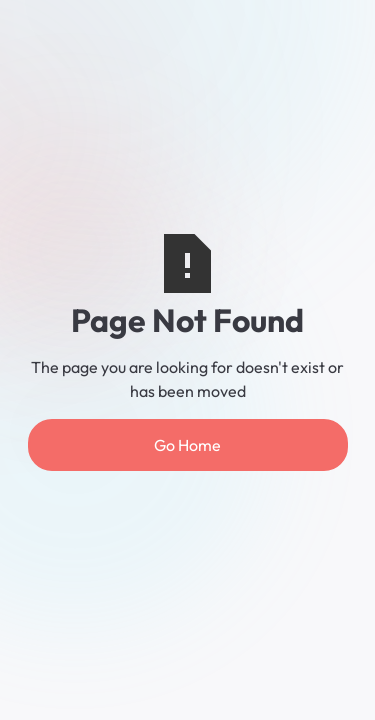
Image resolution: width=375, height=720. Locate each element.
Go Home (187, 445)
